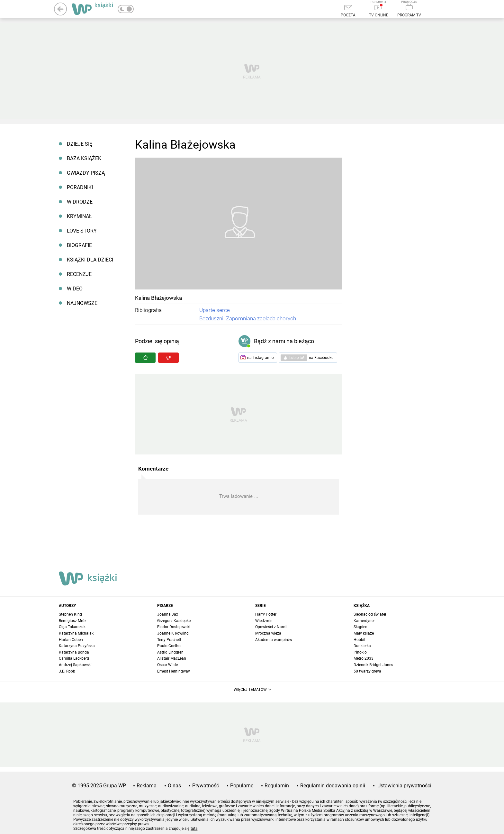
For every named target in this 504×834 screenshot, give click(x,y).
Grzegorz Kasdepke (174, 621)
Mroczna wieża (268, 633)
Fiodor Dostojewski (174, 627)
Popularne (242, 786)
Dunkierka (362, 646)
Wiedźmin (264, 621)
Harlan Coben (71, 640)
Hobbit (360, 640)
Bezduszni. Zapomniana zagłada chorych (248, 318)
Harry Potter (266, 614)
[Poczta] (348, 11)
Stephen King (70, 614)
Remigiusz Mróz (73, 621)
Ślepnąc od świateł (370, 614)
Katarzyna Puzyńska (77, 646)
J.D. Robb (67, 671)
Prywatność (206, 786)
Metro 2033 (364, 658)
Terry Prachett (169, 640)
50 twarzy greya (367, 671)
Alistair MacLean (172, 658)
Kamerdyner (364, 621)
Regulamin (277, 786)
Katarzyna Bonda (74, 652)
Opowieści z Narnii (271, 627)
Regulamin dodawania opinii (333, 786)
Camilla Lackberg (74, 658)
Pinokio (360, 652)
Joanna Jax (168, 614)
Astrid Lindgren (170, 652)
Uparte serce (215, 310)
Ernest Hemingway (174, 671)
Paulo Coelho (169, 646)
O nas (174, 786)
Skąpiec (360, 627)
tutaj (195, 829)
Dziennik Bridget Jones (373, 665)
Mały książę (364, 633)
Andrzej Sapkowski (75, 665)
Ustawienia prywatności (404, 786)
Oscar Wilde (167, 665)
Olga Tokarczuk (72, 627)
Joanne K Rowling (173, 633)
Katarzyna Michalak (76, 633)
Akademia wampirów (274, 640)
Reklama (147, 786)
